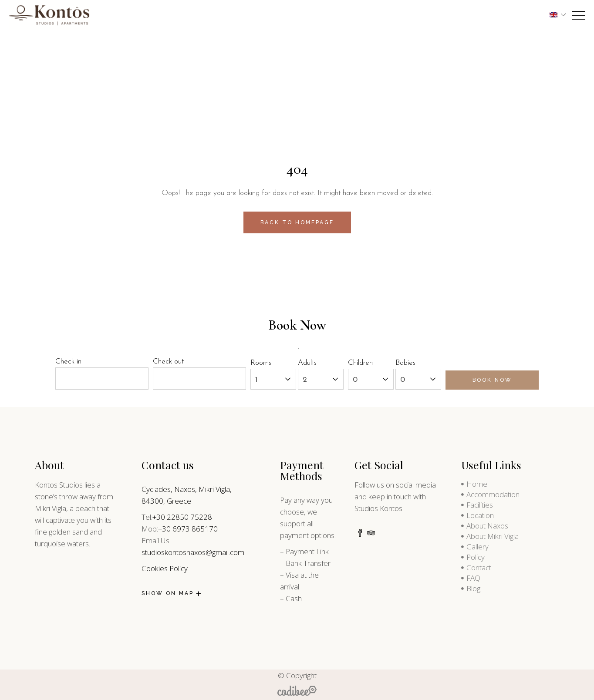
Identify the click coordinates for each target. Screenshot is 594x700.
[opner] (579, 15)
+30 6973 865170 (188, 529)
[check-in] (102, 379)
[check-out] (199, 379)
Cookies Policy (165, 568)
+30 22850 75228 (182, 517)
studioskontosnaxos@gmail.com (193, 552)
